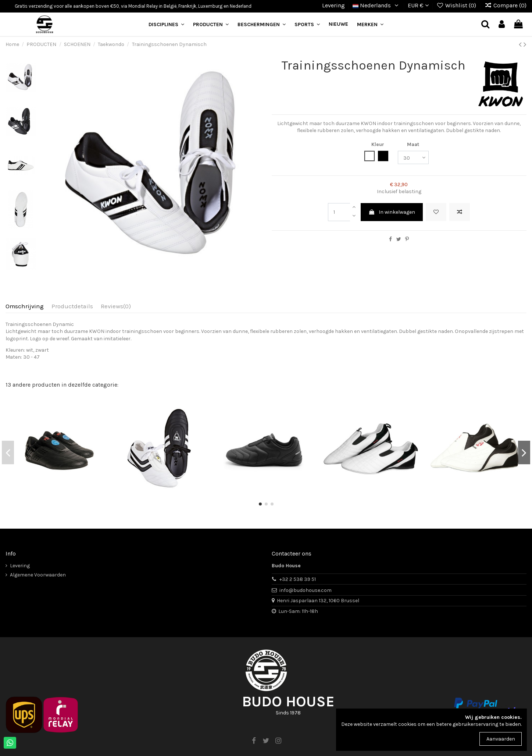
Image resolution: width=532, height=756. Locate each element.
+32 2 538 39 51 (298, 579)
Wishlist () (457, 5)
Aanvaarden (501, 739)
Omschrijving (25, 306)
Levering (333, 5)
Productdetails (72, 306)
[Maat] (413, 158)
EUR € (418, 5)
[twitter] (266, 741)
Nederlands (376, 5)
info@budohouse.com (306, 590)
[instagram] (278, 741)
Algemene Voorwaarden (38, 575)
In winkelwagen (392, 212)
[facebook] (254, 741)
